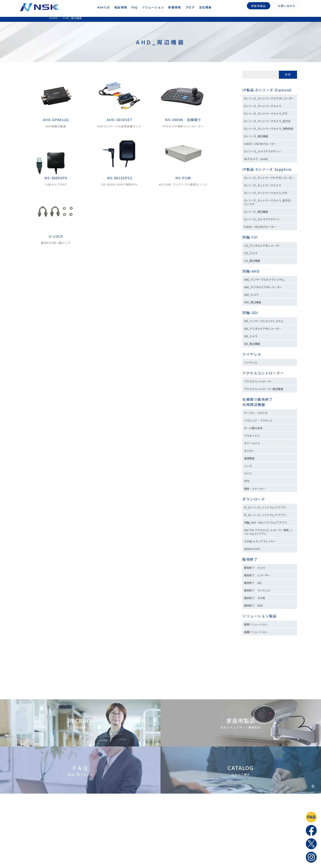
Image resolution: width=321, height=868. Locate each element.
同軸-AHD (251, 271)
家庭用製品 (259, 5)
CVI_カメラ (251, 253)
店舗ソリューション (256, 632)
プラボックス (252, 436)
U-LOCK (56, 236)
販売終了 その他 (255, 598)
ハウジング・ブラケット (258, 420)
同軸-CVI (250, 237)
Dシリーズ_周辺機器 (256, 136)
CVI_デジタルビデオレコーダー (263, 245)
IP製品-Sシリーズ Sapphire (267, 169)
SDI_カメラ (251, 336)
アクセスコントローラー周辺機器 (264, 389)
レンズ (248, 466)
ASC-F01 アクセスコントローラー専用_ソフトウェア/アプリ (269, 532)
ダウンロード (254, 499)
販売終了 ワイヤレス (257, 590)
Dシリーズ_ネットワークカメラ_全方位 (267, 121)
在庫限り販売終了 (258, 399)
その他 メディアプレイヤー (260, 541)
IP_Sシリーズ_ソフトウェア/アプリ (265, 515)
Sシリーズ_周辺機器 (256, 212)
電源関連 (249, 458)
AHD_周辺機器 (253, 302)
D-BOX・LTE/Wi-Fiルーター (260, 144)
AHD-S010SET (120, 120)
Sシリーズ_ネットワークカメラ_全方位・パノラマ (269, 202)
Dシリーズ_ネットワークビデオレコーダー (269, 98)
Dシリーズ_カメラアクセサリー (263, 151)
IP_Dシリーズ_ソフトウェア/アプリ (265, 507)
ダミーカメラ (252, 443)
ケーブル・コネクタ (256, 413)
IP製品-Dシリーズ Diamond (267, 90)
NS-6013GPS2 (120, 178)
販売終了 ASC (253, 583)
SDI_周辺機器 (252, 344)
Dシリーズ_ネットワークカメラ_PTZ (266, 113)
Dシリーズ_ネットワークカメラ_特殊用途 (269, 129)
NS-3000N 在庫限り (183, 120)
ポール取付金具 (253, 428)
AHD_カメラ (251, 295)
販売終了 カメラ (256, 568)
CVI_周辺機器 (252, 261)
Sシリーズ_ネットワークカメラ (263, 185)
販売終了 (250, 559)
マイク (248, 473)
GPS (247, 481)
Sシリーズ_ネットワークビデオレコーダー (269, 178)
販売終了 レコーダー (258, 575)
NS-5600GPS (56, 178)
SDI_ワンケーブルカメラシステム (264, 321)
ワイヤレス (252, 354)
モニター (249, 451)
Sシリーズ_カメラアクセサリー (262, 219)
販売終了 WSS (253, 605)
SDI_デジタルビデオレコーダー (263, 328)
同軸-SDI (250, 313)
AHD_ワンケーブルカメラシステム (264, 279)
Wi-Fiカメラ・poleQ (256, 159)
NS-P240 (183, 178)
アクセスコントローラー (263, 373)
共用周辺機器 (254, 404)
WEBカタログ (252, 549)
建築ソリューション (256, 624)
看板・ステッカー (255, 488)
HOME (53, 18)
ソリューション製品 (259, 616)
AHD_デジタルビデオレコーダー (263, 287)
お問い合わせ (287, 5)
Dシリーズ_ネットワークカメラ (263, 106)
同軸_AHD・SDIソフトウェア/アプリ (266, 522)
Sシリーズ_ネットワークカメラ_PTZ (266, 193)
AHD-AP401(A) (56, 120)
